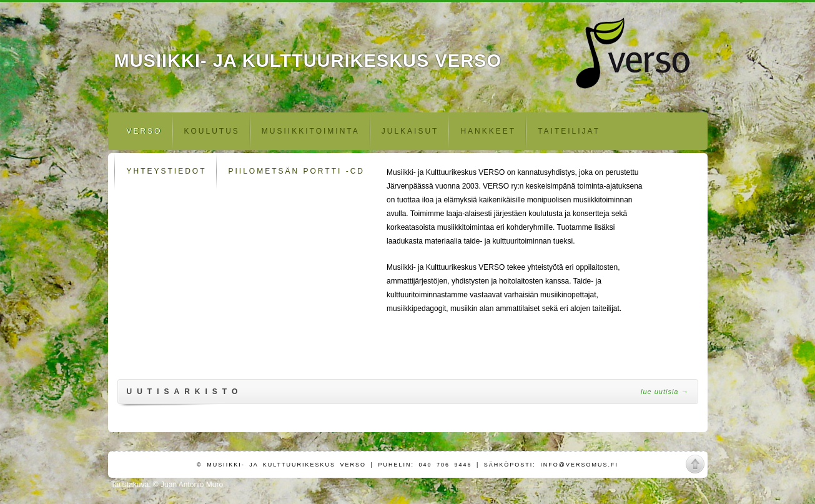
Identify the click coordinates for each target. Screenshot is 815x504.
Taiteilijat (569, 131)
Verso (145, 131)
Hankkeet (488, 131)
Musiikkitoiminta (311, 131)
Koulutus (212, 131)
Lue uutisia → (665, 392)
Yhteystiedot (167, 171)
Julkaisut (410, 131)
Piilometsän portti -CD (297, 171)
